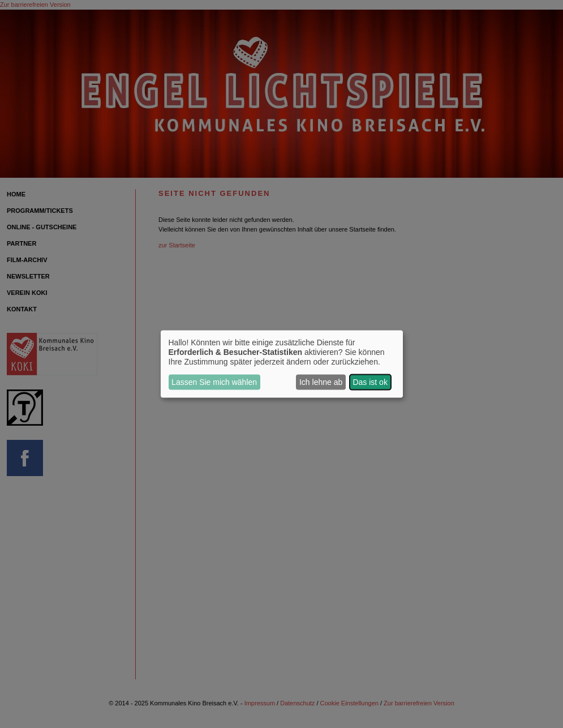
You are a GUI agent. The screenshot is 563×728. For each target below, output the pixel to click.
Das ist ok (370, 382)
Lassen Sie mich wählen (214, 382)
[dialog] (282, 364)
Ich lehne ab (321, 382)
